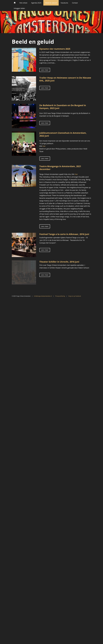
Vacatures (64, 3)
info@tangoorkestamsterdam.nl (43, 296)
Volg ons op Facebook (75, 296)
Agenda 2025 (36, 3)
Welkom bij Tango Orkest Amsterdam (15, 3)
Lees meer (45, 70)
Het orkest (23, 3)
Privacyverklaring (60, 296)
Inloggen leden (19, 8)
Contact (75, 3)
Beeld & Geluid (51, 3)
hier (44, 146)
